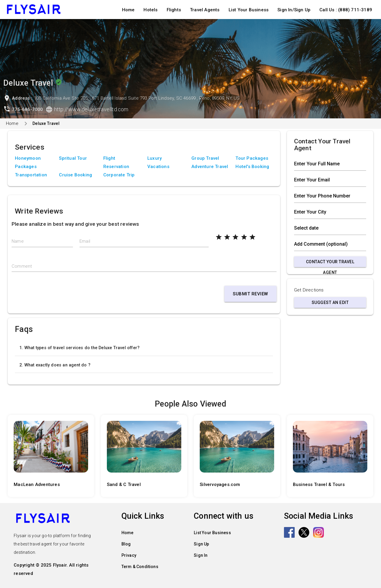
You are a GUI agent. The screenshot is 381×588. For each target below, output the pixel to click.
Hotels (150, 10)
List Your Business (249, 10)
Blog (126, 544)
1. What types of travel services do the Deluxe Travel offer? (79, 348)
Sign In (201, 555)
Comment (22, 266)
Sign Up (201, 544)
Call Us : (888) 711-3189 (346, 10)
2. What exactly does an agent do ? (55, 365)
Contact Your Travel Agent (330, 263)
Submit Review (250, 294)
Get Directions (309, 290)
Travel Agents (205, 10)
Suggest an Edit (330, 302)
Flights (174, 10)
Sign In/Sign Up (294, 10)
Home (128, 10)
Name (18, 241)
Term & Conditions (140, 567)
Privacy (129, 555)
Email (85, 241)
